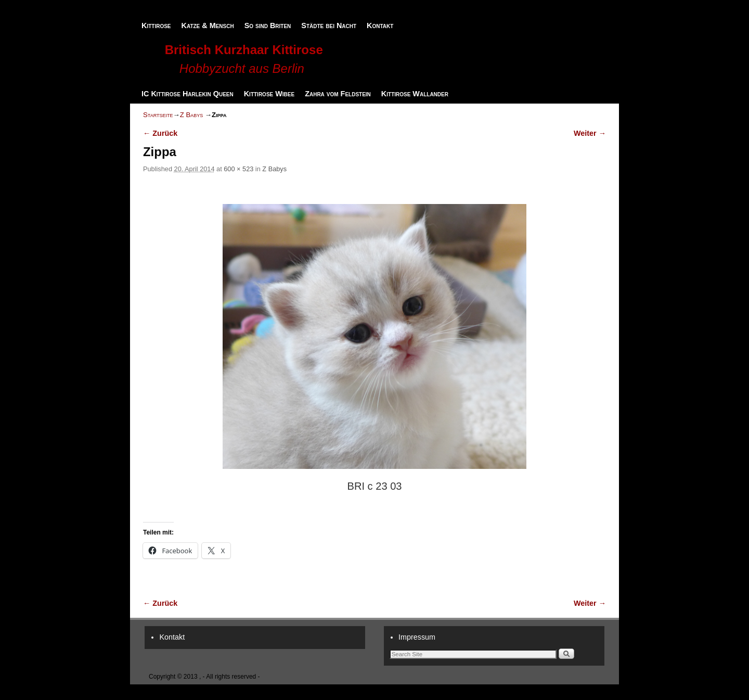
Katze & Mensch (208, 26)
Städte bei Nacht (329, 26)
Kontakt (380, 26)
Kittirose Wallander (415, 94)
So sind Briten (268, 26)
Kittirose (156, 26)
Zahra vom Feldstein (338, 94)
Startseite (158, 115)
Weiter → (590, 133)
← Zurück (160, 133)
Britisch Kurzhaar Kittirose (244, 50)
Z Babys (192, 115)
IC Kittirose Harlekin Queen (188, 94)
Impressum (417, 637)
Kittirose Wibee (269, 94)
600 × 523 (238, 169)
